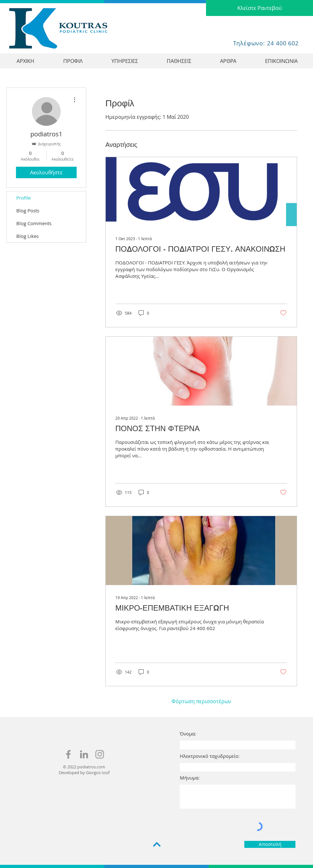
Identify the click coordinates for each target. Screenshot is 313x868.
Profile (23, 198)
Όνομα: (188, 734)
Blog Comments (34, 223)
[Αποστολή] (270, 844)
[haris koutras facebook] (68, 754)
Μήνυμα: (190, 778)
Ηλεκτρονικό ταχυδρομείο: (210, 756)
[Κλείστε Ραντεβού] (260, 8)
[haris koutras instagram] (100, 754)
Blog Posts (28, 210)
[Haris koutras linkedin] (84, 754)
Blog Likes (27, 236)
